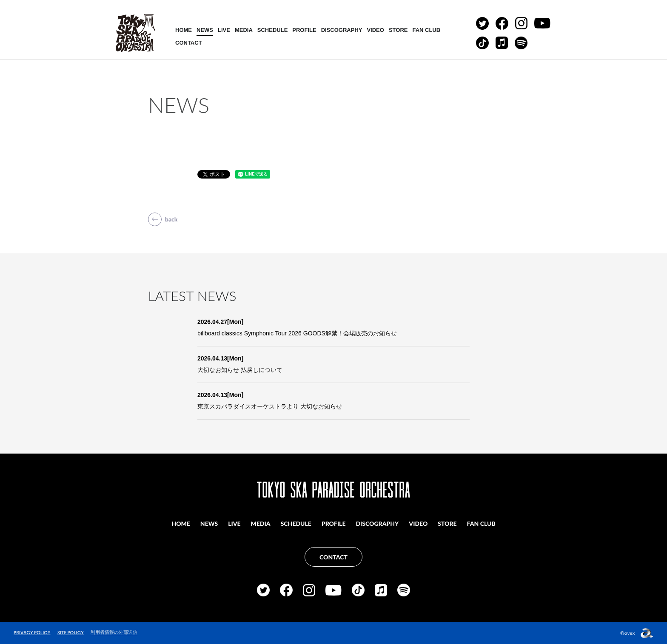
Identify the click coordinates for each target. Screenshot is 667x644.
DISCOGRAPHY (342, 30)
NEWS (205, 30)
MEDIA (244, 30)
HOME (184, 30)
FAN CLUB (426, 30)
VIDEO (375, 30)
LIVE (224, 30)
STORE (398, 30)
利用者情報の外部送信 (114, 632)
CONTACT (189, 43)
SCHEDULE (273, 30)
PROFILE (304, 30)
